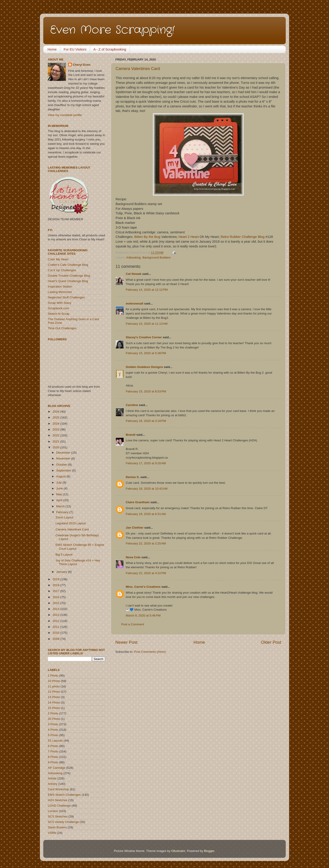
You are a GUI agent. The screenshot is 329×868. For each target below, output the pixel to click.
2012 (56, 621)
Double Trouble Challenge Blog (69, 276)
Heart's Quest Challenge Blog (68, 281)
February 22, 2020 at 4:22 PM (146, 573)
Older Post (271, 642)
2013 (56, 615)
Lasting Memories (60, 292)
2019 (56, 579)
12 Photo (54, 692)
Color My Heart (58, 259)
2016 (56, 597)
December (64, 453)
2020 (56, 447)
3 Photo (53, 724)
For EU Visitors (75, 49)
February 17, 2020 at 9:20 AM (146, 463)
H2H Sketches (58, 800)
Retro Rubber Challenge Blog (242, 237)
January (62, 572)
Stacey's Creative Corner (144, 337)
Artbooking (134, 257)
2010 (56, 633)
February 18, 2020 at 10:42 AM (147, 489)
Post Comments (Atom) (150, 652)
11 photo (54, 686)
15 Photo (54, 708)
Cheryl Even (82, 65)
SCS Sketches (58, 816)
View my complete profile (65, 115)
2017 (56, 591)
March (61, 506)
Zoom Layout (64, 517)
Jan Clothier (135, 528)
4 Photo (53, 730)
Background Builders (157, 257)
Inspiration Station (60, 287)
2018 (56, 585)
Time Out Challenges (62, 328)
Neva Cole (133, 557)
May (59, 494)
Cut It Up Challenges (62, 270)
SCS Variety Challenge (63, 822)
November (64, 458)
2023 (56, 429)
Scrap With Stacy (60, 303)
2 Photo (53, 713)
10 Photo (54, 681)
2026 (56, 412)
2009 (56, 639)
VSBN (52, 833)
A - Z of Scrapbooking (110, 49)
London (53, 811)
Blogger (209, 851)
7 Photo (53, 751)
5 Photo (53, 735)
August (61, 476)
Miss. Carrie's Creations (143, 587)
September (64, 470)
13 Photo (54, 697)
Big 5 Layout (64, 555)
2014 (56, 609)
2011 (56, 627)
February (63, 512)
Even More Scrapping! (112, 30)
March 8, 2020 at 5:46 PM (143, 615)
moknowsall (134, 303)
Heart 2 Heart (189, 237)
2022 (56, 435)
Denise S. (133, 477)
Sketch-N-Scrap (59, 314)
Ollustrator (178, 851)
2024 (56, 424)
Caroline (132, 405)
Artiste (52, 778)
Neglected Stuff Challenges (66, 297)
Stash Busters (57, 827)
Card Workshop (58, 789)
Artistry (53, 784)
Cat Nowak (134, 274)
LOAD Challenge (59, 806)
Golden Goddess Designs (144, 367)
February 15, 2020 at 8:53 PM (146, 391)
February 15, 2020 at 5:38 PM (146, 353)
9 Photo (53, 762)
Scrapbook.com (58, 308)
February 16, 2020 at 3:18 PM (146, 421)
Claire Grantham (138, 502)
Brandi (131, 435)
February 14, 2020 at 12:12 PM (147, 290)
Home (52, 49)
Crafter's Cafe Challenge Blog (68, 265)
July (59, 482)
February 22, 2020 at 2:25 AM (146, 543)
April (60, 500)
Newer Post (126, 642)
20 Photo (54, 719)
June (60, 488)
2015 (56, 603)
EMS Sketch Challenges (64, 795)
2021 (56, 441)
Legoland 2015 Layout (71, 523)
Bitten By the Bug (147, 237)
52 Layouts (55, 741)
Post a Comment (133, 624)
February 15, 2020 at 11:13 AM (147, 324)
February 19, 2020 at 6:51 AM (146, 514)
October (62, 465)
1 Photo (53, 676)
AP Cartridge (57, 768)
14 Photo (54, 702)
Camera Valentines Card (138, 69)
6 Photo (53, 746)
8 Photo (53, 757)
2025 (56, 417)
